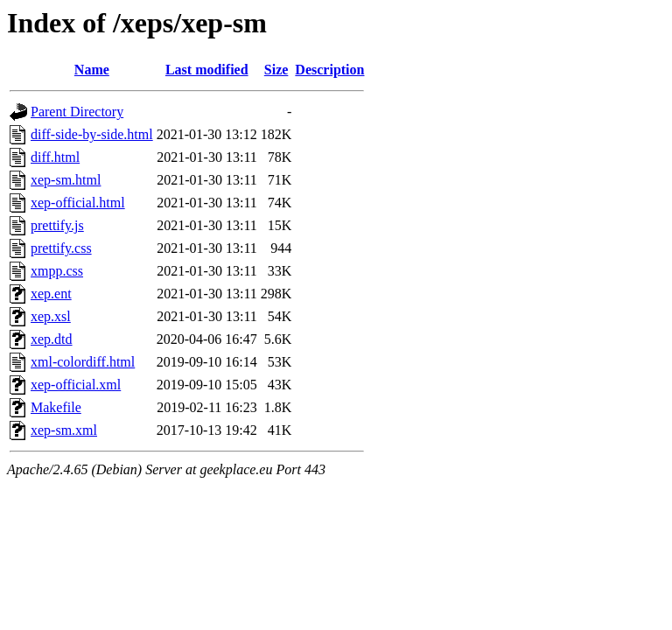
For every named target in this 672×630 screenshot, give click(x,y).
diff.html (55, 157)
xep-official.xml (76, 385)
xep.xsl (51, 316)
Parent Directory (77, 112)
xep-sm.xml (64, 430)
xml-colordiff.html (83, 362)
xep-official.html (78, 203)
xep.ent (51, 294)
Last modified (207, 70)
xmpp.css (57, 271)
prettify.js (57, 225)
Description (329, 70)
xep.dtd (52, 339)
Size (276, 70)
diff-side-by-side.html (92, 134)
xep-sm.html (66, 180)
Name (92, 70)
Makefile (56, 407)
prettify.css (61, 248)
